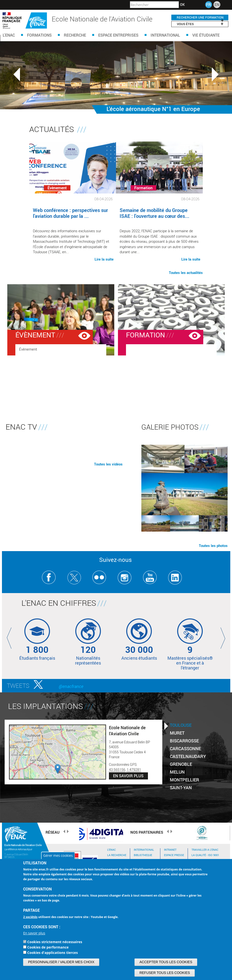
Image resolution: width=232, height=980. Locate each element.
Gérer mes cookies (58, 855)
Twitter (74, 578)
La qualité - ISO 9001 (205, 855)
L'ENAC (9, 35)
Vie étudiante (206, 35)
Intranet (170, 850)
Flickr (99, 578)
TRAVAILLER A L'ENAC (205, 850)
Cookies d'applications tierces (53, 953)
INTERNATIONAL (144, 850)
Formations (39, 35)
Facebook (49, 578)
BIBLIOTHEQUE (143, 855)
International (165, 35)
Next (215, 74)
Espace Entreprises (118, 35)
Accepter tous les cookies (166, 962)
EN (217, 5)
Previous (17, 74)
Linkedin (175, 578)
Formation (145, 335)
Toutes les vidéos (108, 464)
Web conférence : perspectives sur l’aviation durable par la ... (70, 213)
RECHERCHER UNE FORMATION (200, 18)
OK (182, 5)
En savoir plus (34, 933)
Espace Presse (174, 855)
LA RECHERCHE (117, 855)
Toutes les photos (213, 546)
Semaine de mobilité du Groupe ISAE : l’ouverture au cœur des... (155, 213)
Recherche (75, 35)
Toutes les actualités (186, 273)
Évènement (35, 335)
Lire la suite (104, 259)
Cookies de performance (48, 947)
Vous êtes (200, 24)
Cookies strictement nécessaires (55, 942)
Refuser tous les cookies (165, 973)
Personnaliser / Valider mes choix (61, 962)
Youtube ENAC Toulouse (150, 578)
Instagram (125, 578)
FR (209, 5)
